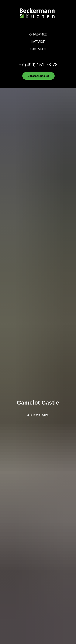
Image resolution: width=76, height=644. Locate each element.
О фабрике (38, 34)
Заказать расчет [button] (39, 76)
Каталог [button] (38, 42)
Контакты (38, 49)
